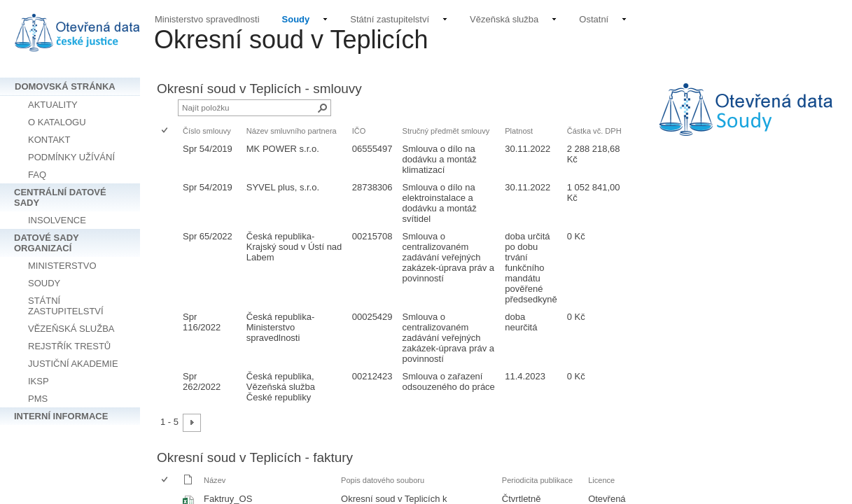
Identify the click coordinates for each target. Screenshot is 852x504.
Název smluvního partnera (292, 131)
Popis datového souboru (383, 480)
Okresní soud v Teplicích (291, 40)
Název (215, 480)
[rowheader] (168, 159)
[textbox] (746, 119)
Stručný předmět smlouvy (446, 131)
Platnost (519, 131)
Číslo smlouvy (207, 131)
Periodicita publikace (537, 480)
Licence (601, 480)
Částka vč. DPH (594, 131)
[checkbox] (166, 131)
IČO (359, 131)
